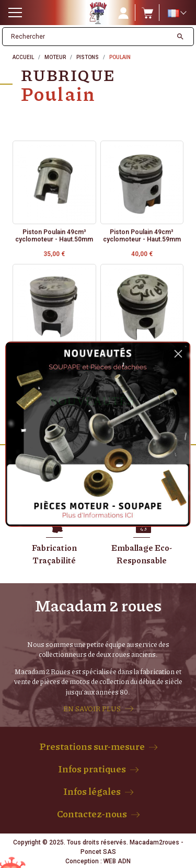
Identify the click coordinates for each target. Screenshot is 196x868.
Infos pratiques (92, 769)
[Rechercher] (87, 37)
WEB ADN (117, 861)
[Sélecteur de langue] (177, 13)
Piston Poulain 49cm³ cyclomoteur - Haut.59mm (142, 236)
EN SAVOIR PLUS (92, 709)
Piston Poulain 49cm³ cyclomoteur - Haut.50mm (54, 236)
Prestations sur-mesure (92, 746)
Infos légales (92, 791)
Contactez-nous (92, 814)
